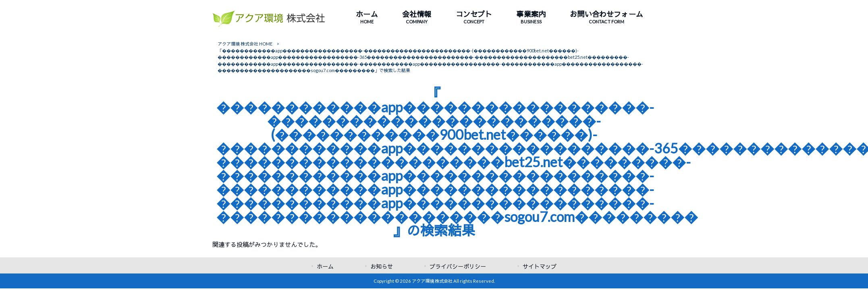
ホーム (325, 266)
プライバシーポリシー (458, 266)
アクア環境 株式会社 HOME (245, 44)
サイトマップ (540, 266)
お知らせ (382, 266)
